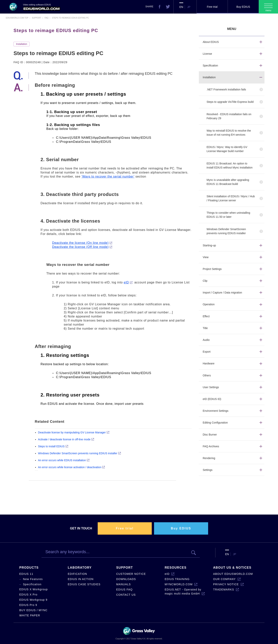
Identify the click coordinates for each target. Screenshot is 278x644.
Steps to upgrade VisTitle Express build (230, 102)
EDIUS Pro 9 (28, 605)
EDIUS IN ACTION (81, 579)
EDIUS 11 (26, 574)
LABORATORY (80, 568)
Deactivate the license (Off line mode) (80, 247)
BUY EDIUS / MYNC (33, 610)
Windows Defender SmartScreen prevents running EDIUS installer (78, 453)
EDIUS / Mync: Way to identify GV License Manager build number (227, 149)
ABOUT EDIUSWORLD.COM (233, 574)
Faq (47, 18)
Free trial (212, 7)
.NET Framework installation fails (226, 89)
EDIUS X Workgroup (33, 589)
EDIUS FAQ (124, 590)
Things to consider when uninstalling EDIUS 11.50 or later (228, 215)
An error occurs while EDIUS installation (62, 460)
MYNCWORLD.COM (179, 584)
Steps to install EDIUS (51, 446)
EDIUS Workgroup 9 (33, 600)
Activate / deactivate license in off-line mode (64, 439)
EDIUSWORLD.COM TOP (17, 18)
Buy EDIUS (243, 7)
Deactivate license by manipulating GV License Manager (72, 432)
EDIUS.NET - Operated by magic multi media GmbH (183, 592)
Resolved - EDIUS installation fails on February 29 (229, 116)
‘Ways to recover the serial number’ (108, 177)
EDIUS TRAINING (177, 579)
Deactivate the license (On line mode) (80, 243)
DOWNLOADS (126, 579)
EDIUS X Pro (28, 595)
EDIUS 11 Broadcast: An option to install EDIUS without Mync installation (230, 165)
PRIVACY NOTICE (226, 584)
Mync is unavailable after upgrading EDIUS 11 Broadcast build (228, 182)
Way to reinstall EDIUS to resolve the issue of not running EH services (229, 133)
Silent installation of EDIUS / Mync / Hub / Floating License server (231, 198)
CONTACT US (126, 595)
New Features (33, 579)
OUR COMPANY (224, 579)
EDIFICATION (77, 574)
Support (36, 18)
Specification (32, 584)
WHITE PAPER (30, 615)
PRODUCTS (29, 568)
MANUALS (124, 584)
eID (126, 282)
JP (189, 7)
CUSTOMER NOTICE (131, 574)
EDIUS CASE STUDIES (84, 584)
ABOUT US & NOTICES (232, 568)
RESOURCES (176, 568)
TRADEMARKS (224, 590)
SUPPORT (125, 568)
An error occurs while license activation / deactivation (70, 467)
